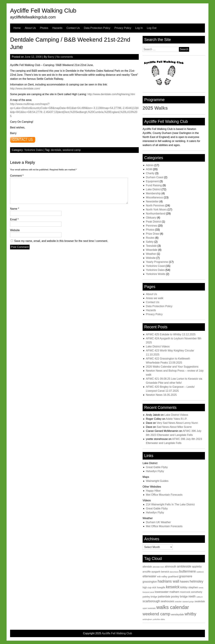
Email (14, 219)
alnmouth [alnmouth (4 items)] (170, 567)
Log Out (152, 28)
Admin (150, 165)
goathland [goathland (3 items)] (173, 577)
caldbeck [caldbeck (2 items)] (200, 572)
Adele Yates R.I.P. (176, 419)
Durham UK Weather (158, 522)
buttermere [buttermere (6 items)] (188, 571)
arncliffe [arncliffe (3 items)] (147, 572)
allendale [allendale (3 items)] (147, 567)
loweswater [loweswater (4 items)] (162, 592)
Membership (153, 193)
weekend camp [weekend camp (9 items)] (156, 614)
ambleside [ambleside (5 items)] (184, 566)
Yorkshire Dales (34, 150)
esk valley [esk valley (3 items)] (162, 577)
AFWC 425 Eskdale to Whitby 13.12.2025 (171, 334)
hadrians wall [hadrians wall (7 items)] (168, 581)
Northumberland (156, 214)
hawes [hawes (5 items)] (184, 581)
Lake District (153, 189)
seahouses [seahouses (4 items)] (167, 601)
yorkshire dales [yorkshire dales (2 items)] (159, 619)
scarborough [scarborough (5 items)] (151, 601)
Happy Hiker (153, 491)
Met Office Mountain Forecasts (164, 495)
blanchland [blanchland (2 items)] (174, 572)
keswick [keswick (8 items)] (173, 587)
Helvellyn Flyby (155, 471)
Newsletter (152, 201)
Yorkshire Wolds (156, 274)
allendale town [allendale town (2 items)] (158, 567)
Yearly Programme (157, 262)
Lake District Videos (158, 347)
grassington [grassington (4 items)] (150, 582)
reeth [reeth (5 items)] (192, 596)
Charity (150, 173)
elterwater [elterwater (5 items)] (149, 576)
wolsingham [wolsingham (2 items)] (147, 619)
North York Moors (156, 210)
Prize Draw (153, 234)
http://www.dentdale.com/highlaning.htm (111, 94)
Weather (151, 254)
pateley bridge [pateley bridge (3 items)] (150, 597)
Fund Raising (154, 185)
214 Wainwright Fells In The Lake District (170, 504)
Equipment (152, 181)
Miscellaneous (154, 197)
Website (15, 230)
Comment (17, 176)
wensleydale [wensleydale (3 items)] (177, 614)
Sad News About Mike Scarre (174, 427)
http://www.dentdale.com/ (25, 89)
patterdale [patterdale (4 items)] (164, 597)
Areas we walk (155, 298)
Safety (150, 242)
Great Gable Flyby (157, 467)
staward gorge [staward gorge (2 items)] (188, 602)
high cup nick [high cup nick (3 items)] (149, 587)
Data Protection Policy (97, 28)
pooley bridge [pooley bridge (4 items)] (179, 597)
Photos (44, 28)
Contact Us (73, 28)
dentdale (56, 150)
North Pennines (155, 206)
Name (15, 209)
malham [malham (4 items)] (174, 592)
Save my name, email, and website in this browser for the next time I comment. (61, 241)
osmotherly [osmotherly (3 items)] (197, 592)
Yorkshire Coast (155, 266)
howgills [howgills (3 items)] (161, 587)
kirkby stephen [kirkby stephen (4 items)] (189, 587)
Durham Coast (155, 177)
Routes (150, 238)
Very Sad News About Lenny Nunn (177, 423)
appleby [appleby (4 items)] (197, 567)
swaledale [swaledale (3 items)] (200, 601)
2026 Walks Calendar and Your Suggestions (172, 367)
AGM (149, 169)
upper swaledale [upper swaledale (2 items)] (149, 608)
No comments (65, 57)
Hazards (57, 28)
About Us (30, 28)
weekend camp (72, 150)
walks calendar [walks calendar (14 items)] (173, 607)
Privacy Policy (123, 28)
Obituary (151, 218)
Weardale (152, 250)
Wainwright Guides (157, 481)
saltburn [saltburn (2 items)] (200, 597)
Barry (51, 57)
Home (17, 28)
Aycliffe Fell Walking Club (43, 10)
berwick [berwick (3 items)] (165, 572)
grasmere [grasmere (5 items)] (186, 576)
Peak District (154, 222)
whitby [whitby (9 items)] (190, 614)
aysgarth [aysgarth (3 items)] (156, 572)
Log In (139, 28)
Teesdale (151, 246)
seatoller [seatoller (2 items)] (178, 602)
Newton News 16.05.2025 (161, 395)
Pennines (152, 226)
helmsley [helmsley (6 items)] (196, 581)
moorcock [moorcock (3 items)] (185, 592)
